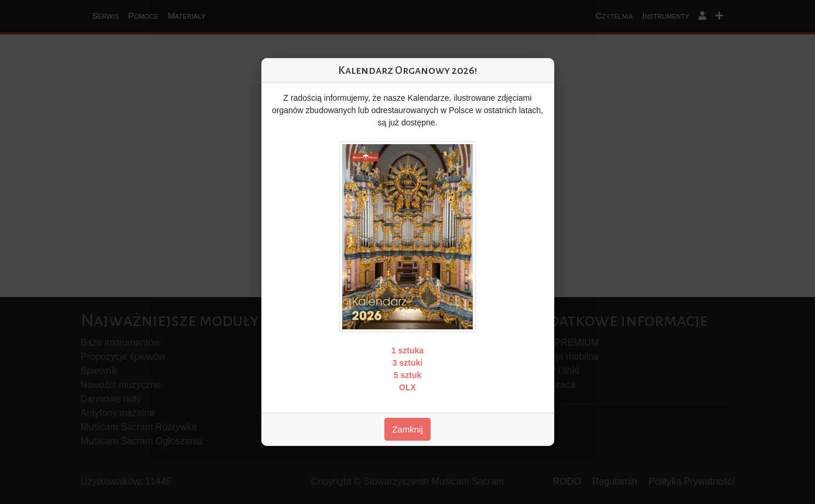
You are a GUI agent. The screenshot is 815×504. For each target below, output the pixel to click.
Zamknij (407, 429)
